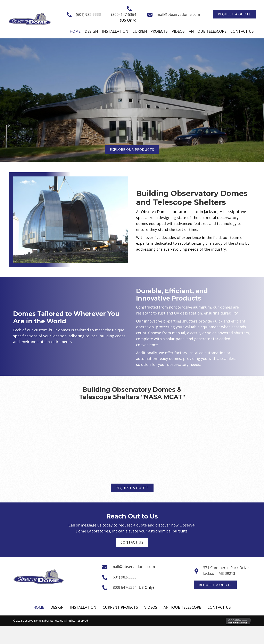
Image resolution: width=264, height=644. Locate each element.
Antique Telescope (182, 607)
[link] (75, 31)
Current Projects (120, 607)
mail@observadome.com (178, 14)
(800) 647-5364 (124, 14)
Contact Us (219, 607)
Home (39, 607)
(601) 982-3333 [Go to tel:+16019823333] (88, 14)
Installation (83, 607)
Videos (151, 607)
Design (57, 607)
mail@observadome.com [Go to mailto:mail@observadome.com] (133, 567)
